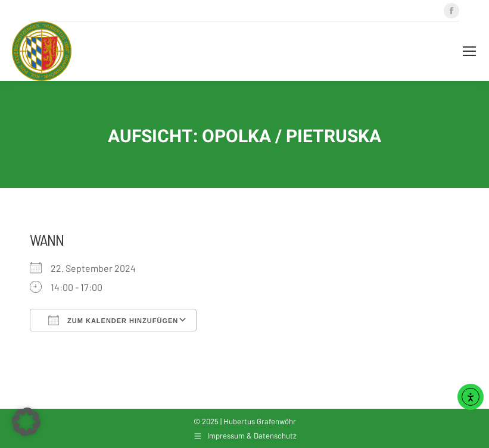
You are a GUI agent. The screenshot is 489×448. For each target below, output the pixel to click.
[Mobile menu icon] (469, 51)
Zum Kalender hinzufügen (113, 320)
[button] (26, 422)
